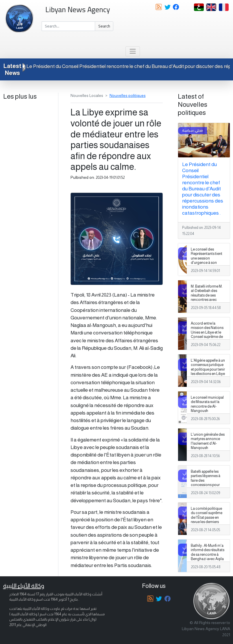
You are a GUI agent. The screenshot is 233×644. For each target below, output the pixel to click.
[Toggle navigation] (133, 51)
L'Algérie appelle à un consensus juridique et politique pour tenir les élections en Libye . (208, 369)
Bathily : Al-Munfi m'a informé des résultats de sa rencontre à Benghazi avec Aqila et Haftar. (208, 554)
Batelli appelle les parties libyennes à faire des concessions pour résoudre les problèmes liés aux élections (206, 485)
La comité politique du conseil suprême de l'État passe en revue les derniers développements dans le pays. (207, 520)
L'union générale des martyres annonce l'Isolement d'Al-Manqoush (208, 441)
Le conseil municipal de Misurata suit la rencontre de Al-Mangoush (207, 404)
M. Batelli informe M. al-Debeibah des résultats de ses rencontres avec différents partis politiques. (207, 297)
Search (104, 26)
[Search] (69, 26)
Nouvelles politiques (128, 95)
